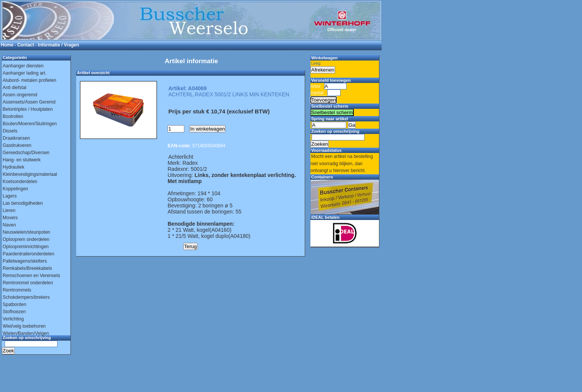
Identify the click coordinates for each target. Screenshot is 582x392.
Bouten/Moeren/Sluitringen (30, 124)
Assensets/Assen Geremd (29, 102)
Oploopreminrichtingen (26, 247)
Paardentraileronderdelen (28, 254)
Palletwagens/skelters (25, 261)
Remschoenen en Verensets (31, 276)
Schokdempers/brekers (26, 297)
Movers (10, 218)
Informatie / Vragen (59, 45)
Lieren (9, 210)
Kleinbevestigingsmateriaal (30, 174)
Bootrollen (13, 116)
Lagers (10, 196)
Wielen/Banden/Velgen (26, 333)
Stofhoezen (14, 312)
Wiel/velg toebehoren (24, 326)
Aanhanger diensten (23, 66)
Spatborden (14, 304)
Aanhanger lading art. (25, 73)
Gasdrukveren (17, 145)
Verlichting (13, 319)
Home (7, 45)
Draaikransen (16, 138)
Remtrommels (17, 290)
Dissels (10, 131)
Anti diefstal (14, 88)
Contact (26, 45)
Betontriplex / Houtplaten (28, 109)
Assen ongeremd (20, 95)
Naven (9, 225)
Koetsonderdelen (20, 182)
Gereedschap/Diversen (26, 153)
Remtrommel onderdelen (28, 283)
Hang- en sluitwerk (22, 160)
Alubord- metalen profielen (30, 80)
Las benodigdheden (23, 203)
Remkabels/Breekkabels (27, 268)
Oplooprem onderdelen (26, 239)
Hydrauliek (14, 167)
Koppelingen (15, 189)
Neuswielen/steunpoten (26, 232)
